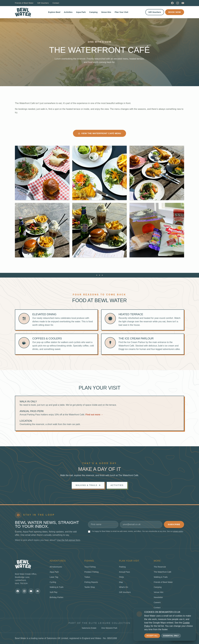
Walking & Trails (57, 587)
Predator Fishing (91, 572)
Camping (93, 12)
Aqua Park (81, 12)
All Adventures (56, 567)
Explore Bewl (54, 12)
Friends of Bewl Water (24, 3)
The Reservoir (160, 567)
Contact (56, 3)
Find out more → (94, 415)
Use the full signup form (69, 540)
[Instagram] (178, 3)
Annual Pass (125, 572)
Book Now (175, 12)
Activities (68, 12)
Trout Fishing (90, 567)
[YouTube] (183, 3)
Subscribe (174, 524)
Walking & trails (88, 485)
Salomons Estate (89, 628)
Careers (157, 602)
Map (121, 582)
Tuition (87, 577)
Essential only (171, 636)
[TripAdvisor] (38, 591)
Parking (122, 567)
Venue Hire (106, 12)
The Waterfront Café (163, 572)
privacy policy (178, 531)
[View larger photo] (42, 173)
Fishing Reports (91, 582)
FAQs (122, 577)
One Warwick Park (109, 628)
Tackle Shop (90, 587)
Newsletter (158, 597)
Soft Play (53, 592)
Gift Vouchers (43, 3)
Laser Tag (54, 577)
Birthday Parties (56, 597)
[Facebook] (172, 3)
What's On (124, 587)
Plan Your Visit (121, 12)
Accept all (152, 636)
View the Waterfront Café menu (99, 133)
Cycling (53, 582)
